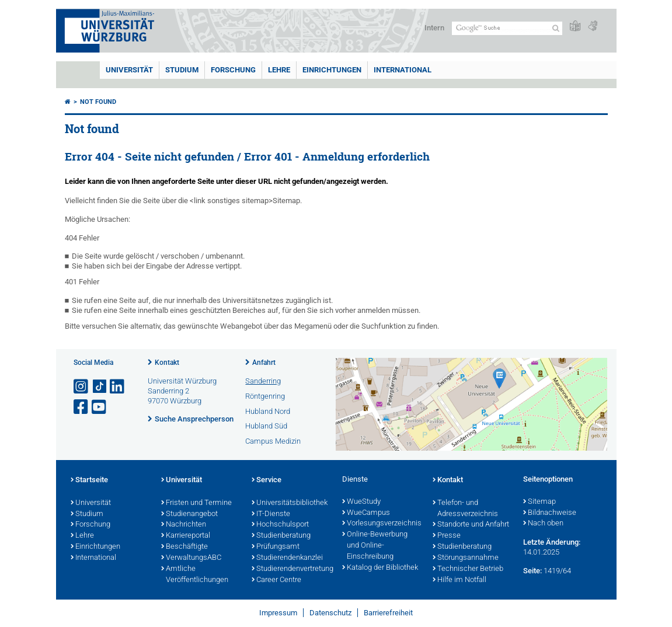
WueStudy (361, 502)
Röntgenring (265, 396)
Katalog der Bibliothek (380, 568)
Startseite (89, 480)
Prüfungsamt (276, 547)
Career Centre (276, 580)
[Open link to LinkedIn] (118, 387)
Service (267, 480)
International (403, 70)
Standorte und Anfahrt (471, 525)
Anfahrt (264, 363)
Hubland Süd (266, 426)
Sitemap (539, 502)
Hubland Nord (268, 411)
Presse (447, 536)
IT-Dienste (271, 514)
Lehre (279, 70)
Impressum (278, 613)
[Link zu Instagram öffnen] (82, 387)
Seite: (532, 571)
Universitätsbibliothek (290, 503)
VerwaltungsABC (191, 558)
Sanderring (263, 381)
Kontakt (167, 363)
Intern (434, 28)
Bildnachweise (550, 513)
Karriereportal (186, 536)
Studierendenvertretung (291, 569)
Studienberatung (281, 536)
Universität (129, 70)
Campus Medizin (273, 441)
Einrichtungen (332, 70)
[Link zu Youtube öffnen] (100, 407)
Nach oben (543, 524)
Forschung (233, 70)
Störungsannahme (466, 558)
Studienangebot (189, 514)
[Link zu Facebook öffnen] (82, 407)
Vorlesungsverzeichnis (382, 524)
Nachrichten (184, 525)
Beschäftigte (184, 547)
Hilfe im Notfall (459, 580)
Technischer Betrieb (468, 569)
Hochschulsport (280, 525)
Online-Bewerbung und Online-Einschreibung (375, 546)
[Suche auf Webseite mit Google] (507, 28)
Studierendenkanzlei (287, 558)
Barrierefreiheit (388, 613)
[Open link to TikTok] (100, 387)
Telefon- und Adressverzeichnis (465, 509)
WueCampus (366, 513)
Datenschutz (330, 613)
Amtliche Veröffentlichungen (195, 575)
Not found (98, 102)
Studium (182, 70)
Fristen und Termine (196, 503)
